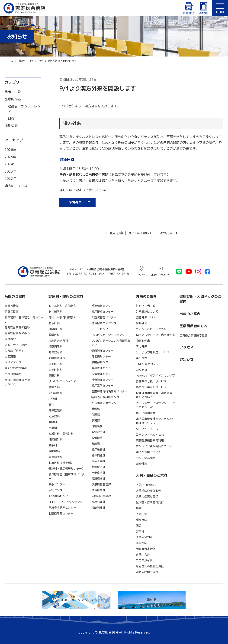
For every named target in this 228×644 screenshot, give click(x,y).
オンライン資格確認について (154, 446)
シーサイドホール (147, 429)
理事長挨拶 (12, 306)
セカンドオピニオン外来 (151, 329)
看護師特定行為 (146, 549)
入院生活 (141, 514)
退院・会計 (143, 555)
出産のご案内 (190, 314)
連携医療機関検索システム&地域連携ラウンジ (155, 421)
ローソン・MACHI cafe (150, 435)
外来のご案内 (146, 296)
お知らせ (186, 359)
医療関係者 (13, 99)
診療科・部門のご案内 (66, 296)
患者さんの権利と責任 (150, 566)
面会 (139, 526)
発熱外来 (141, 323)
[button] (220, 8)
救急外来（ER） (146, 317)
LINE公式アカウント (149, 364)
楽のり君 (141, 358)
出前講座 (10, 356)
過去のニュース (16, 186)
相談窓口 (141, 520)
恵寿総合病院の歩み (17, 333)
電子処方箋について (148, 452)
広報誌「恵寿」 (14, 351)
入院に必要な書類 (147, 496)
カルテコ (141, 370)
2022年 (10, 179)
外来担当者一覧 (146, 306)
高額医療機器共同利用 (150, 440)
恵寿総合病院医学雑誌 (193, 335)
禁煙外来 (141, 464)
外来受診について (147, 312)
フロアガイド (144, 560)
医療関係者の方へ (193, 326)
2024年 (10, 164)
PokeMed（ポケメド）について (155, 375)
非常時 (140, 531)
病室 (139, 508)
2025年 (10, 157)
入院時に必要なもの (148, 491)
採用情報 (11, 125)
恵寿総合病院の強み (17, 327)
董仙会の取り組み (16, 368)
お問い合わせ (160, 275)
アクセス (142, 275)
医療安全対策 (144, 537)
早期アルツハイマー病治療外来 (155, 335)
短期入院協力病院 (147, 572)
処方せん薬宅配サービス (151, 387)
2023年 (10, 171)
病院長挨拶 (12, 312)
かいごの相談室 (146, 413)
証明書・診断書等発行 (150, 502)
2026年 (10, 150)
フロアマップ (13, 362)
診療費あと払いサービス (151, 381)
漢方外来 (75, 202)
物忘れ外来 (143, 341)
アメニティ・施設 (16, 345)
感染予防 (141, 543)
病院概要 (10, 339)
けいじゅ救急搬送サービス (153, 352)
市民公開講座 (13, 374)
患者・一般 (13, 92)
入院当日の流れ (146, 485)
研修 (11, 118)
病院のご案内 (15, 296)
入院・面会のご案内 (152, 475)
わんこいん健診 (146, 458)
